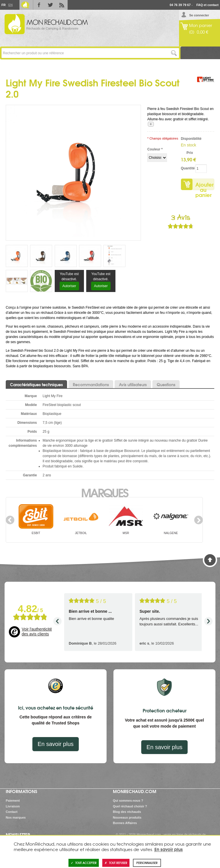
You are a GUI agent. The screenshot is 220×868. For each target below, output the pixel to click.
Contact (12, 812)
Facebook (39, 5)
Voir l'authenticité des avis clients (37, 632)
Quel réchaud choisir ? (130, 806)
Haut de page (210, 560)
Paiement (13, 801)
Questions (166, 384)
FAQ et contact (207, 5)
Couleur (155, 149)
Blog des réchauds (127, 812)
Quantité (187, 168)
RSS (62, 5)
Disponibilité (187, 139)
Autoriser (69, 286)
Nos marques (16, 817)
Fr (3, 5)
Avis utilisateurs (133, 384)
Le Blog (25, 5)
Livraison (13, 806)
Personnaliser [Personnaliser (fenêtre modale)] (147, 863)
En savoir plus (56, 744)
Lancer (174, 53)
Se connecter (199, 15)
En (10, 5)
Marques (104, 492)
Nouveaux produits (127, 817)
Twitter (50, 5)
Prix (190, 153)
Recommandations (91, 384)
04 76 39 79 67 (180, 5)
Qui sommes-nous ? (128, 801)
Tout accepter (84, 863)
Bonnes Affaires (125, 823)
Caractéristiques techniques (36, 384)
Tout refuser (116, 863)
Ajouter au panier (205, 185)
